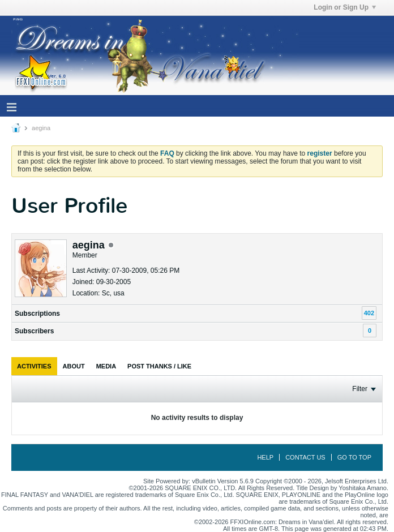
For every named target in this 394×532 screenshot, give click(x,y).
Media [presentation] (106, 366)
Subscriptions (37, 314)
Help (265, 457)
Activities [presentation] (34, 366)
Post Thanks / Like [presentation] (159, 366)
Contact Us (305, 457)
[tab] (34, 366)
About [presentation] (74, 366)
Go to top (354, 457)
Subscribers (34, 331)
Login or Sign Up (345, 7)
